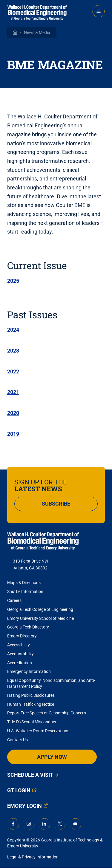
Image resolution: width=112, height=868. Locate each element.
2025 (13, 281)
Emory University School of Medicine (41, 618)
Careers (14, 600)
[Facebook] (13, 824)
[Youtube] (75, 824)
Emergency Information (29, 671)
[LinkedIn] (44, 824)
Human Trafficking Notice (31, 704)
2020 (13, 413)
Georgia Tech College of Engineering (40, 609)
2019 (13, 434)
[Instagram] (29, 824)
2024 (13, 330)
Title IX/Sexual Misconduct (32, 722)
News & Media (37, 33)
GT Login (19, 790)
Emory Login (24, 806)
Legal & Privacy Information (33, 857)
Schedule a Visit (30, 775)
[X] (60, 824)
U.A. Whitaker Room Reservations (38, 731)
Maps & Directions (24, 583)
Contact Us (17, 740)
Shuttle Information (25, 591)
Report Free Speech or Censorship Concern (47, 713)
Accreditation (20, 663)
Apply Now (52, 757)
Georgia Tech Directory (28, 627)
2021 (13, 392)
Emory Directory (22, 636)
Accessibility (19, 645)
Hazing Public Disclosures (31, 695)
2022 (13, 372)
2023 (13, 351)
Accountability (20, 654)
